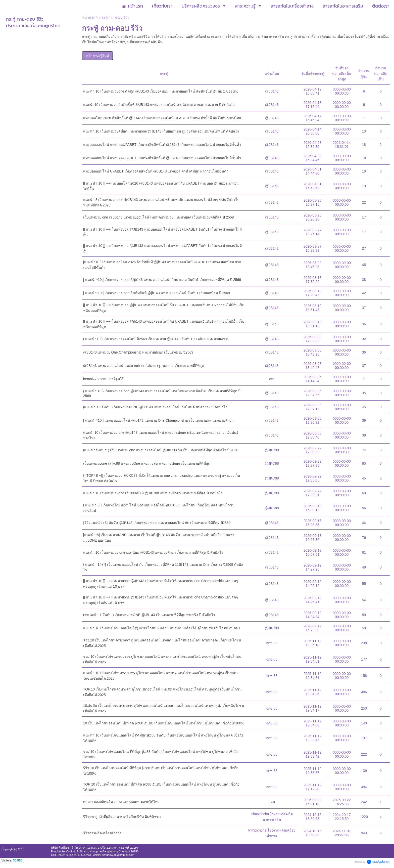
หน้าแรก (89, 17)
